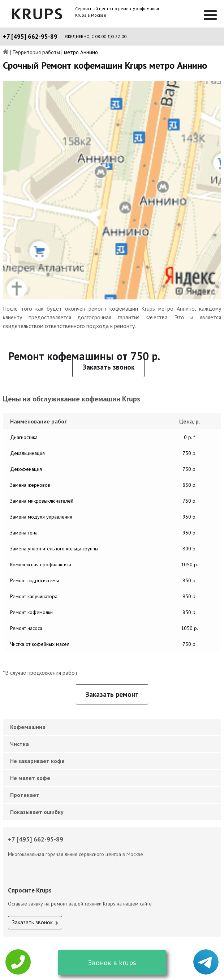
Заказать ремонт (112, 694)
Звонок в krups (112, 963)
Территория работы (36, 53)
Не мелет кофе (30, 778)
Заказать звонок (109, 367)
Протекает (25, 795)
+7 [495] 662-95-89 (30, 37)
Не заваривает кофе (37, 761)
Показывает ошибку (37, 812)
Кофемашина (28, 727)
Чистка (20, 744)
